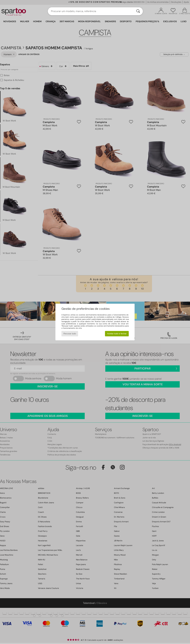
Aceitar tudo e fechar (117, 334)
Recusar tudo (70, 334)
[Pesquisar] (138, 11)
